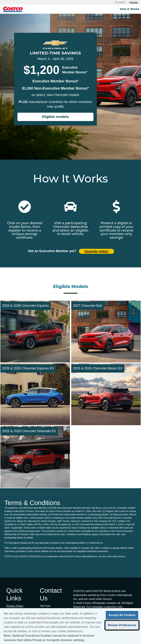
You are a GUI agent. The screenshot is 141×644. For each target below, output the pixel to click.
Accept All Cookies (122, 618)
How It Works (130, 9)
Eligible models (55, 117)
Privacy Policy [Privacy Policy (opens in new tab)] (15, 606)
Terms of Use (14, 610)
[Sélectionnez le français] (134, 2)
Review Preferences (122, 628)
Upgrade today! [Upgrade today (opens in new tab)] (97, 251)
